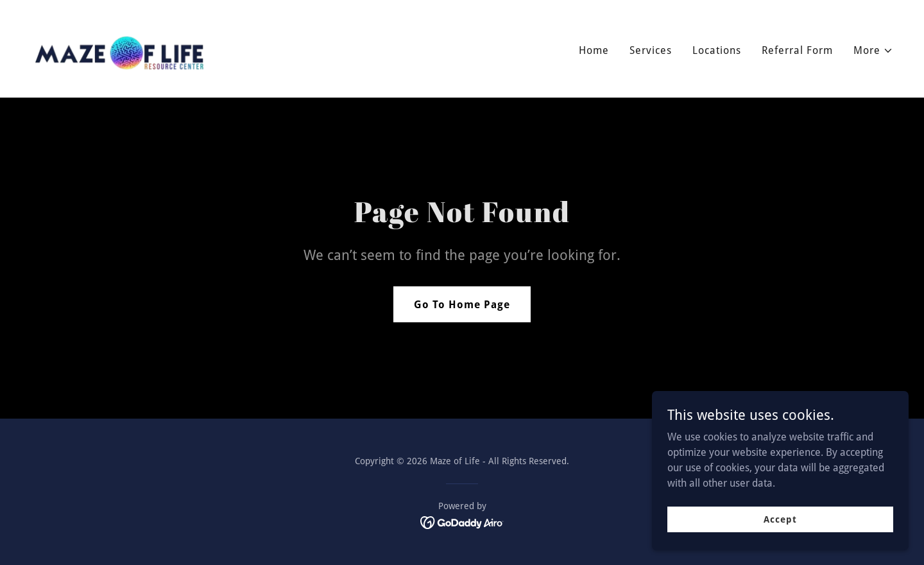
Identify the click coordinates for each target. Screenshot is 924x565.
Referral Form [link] (797, 50)
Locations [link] (717, 50)
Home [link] (594, 50)
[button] (873, 51)
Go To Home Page (462, 305)
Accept (780, 528)
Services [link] (651, 50)
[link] (121, 48)
